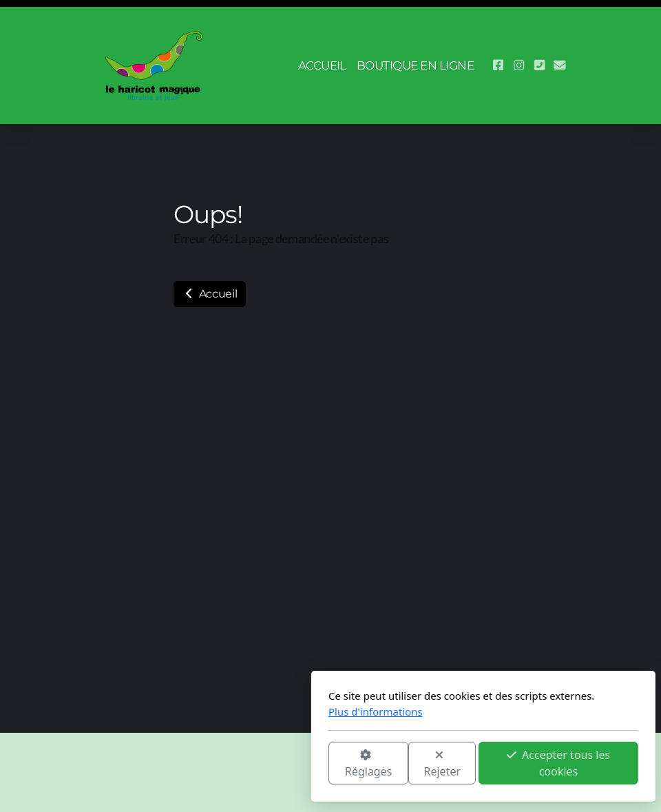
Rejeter (290, 764)
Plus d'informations (223, 711)
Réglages (216, 764)
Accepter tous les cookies (406, 763)
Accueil (210, 294)
